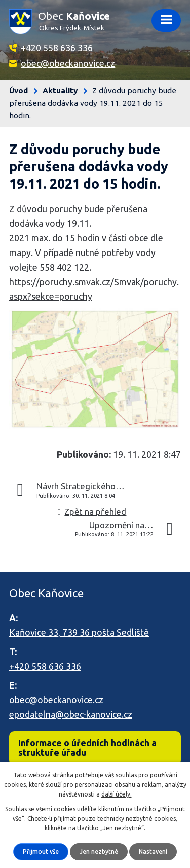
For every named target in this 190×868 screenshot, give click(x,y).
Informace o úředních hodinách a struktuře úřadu (87, 748)
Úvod (18, 91)
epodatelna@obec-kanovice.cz (71, 714)
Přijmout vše (41, 852)
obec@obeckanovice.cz (68, 63)
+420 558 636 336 (57, 48)
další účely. (117, 794)
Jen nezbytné (99, 852)
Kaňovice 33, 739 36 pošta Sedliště (79, 632)
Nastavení (153, 852)
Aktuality (60, 91)
